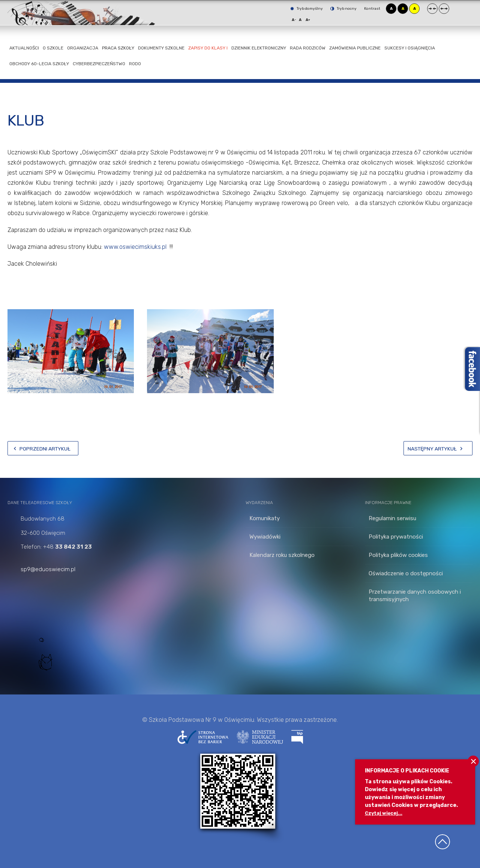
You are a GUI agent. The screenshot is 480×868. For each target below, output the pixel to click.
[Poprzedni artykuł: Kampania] (43, 448)
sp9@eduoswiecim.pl (48, 569)
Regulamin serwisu (392, 518)
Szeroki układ (444, 9)
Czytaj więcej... (385, 813)
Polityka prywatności (396, 537)
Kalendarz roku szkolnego (282, 555)
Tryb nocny (343, 9)
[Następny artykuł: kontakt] (438, 448)
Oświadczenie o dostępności (406, 573)
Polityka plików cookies (398, 555)
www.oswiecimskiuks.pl (135, 247)
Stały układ (432, 9)
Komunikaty (265, 518)
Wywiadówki (265, 537)
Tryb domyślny (307, 9)
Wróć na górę (442, 842)
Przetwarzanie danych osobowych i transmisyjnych (415, 596)
